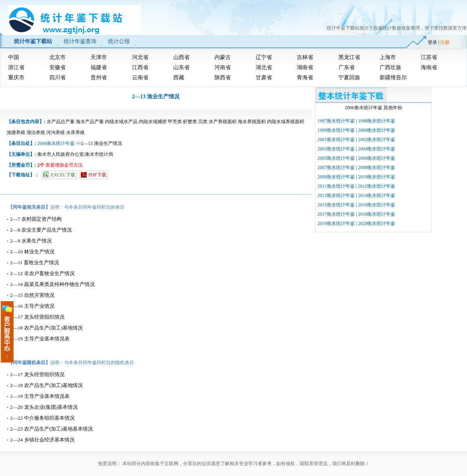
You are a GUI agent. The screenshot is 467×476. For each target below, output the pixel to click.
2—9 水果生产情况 (31, 241)
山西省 (181, 57)
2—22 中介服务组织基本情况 (42, 418)
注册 (445, 42)
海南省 (429, 67)
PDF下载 (98, 175)
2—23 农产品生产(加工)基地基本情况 (51, 429)
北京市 (58, 57)
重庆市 (16, 78)
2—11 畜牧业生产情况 (35, 262)
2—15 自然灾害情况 (32, 295)
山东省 (181, 67)
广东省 (347, 67)
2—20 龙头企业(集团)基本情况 (44, 407)
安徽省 (58, 67)
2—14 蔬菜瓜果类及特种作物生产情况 (52, 284)
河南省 (223, 67)
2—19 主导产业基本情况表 (40, 339)
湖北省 (264, 67)
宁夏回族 (349, 78)
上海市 (388, 57)
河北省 (140, 57)
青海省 (305, 78)
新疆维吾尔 (393, 78)
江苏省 (429, 57)
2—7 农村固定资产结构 (36, 219)
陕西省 (223, 78)
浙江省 (16, 67)
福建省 (99, 67)
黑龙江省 (349, 57)
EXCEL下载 (63, 175)
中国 (14, 57)
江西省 (140, 67)
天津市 (99, 57)
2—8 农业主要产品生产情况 (41, 230)
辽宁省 (264, 57)
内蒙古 (223, 57)
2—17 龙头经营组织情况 (37, 317)
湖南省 (305, 67)
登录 (432, 42)
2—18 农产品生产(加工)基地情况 (46, 328)
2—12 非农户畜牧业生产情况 (42, 273)
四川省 (58, 78)
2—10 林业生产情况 (32, 252)
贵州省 (99, 78)
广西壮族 (390, 67)
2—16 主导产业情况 (32, 306)
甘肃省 (264, 78)
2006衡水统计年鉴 (56, 143)
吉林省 (305, 57)
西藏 (179, 78)
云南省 (140, 78)
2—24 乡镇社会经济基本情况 (42, 440)
